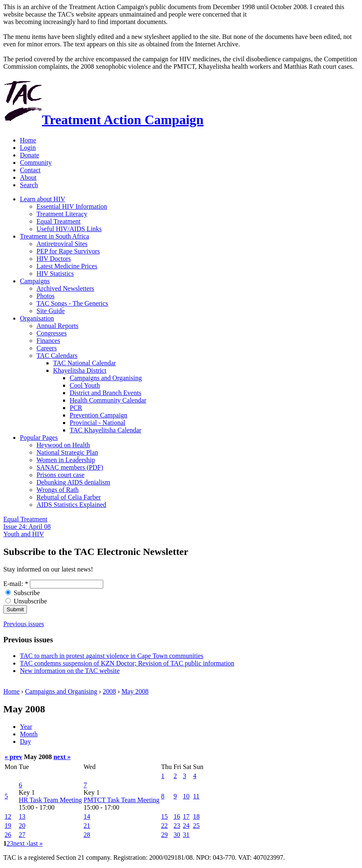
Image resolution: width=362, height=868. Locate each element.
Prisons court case (61, 475)
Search (29, 185)
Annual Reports (57, 326)
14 (87, 816)
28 (87, 835)
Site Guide (51, 311)
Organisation (37, 318)
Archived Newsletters (65, 288)
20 (22, 826)
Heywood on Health (63, 445)
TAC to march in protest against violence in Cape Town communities (112, 656)
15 (165, 816)
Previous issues (24, 624)
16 (177, 816)
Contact (30, 170)
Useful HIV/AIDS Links (69, 229)
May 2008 (135, 691)
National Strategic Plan (67, 452)
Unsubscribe (26, 601)
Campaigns (35, 281)
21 (87, 826)
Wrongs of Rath (58, 490)
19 (8, 826)
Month (29, 734)
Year (26, 727)
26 (8, 835)
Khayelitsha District (80, 370)
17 (186, 816)
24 (186, 826)
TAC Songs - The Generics (72, 303)
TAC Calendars (57, 356)
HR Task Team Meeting (50, 800)
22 (165, 826)
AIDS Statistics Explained (71, 505)
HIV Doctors (54, 259)
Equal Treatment (58, 221)
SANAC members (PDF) (70, 467)
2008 (109, 691)
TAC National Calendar (85, 363)
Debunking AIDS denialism (73, 482)
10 (186, 796)
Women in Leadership (66, 460)
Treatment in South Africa (55, 236)
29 (165, 835)
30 (177, 835)
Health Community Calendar (108, 400)
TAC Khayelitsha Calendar (106, 430)
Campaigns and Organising (106, 378)
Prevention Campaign (98, 415)
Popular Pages (39, 438)
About (28, 177)
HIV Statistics (55, 274)
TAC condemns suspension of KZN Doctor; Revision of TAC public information (127, 663)
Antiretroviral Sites (62, 244)
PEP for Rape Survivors (68, 251)
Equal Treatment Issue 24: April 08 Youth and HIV (27, 527)
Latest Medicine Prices (67, 266)
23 (177, 826)
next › (21, 843)
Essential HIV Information (72, 206)
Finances (48, 341)
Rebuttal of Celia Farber (69, 497)
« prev (13, 757)
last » (36, 843)
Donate (29, 155)
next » (62, 757)
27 (22, 835)
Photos (46, 296)
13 (22, 816)
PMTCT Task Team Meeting (122, 800)
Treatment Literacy (62, 214)
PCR (76, 408)
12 (8, 816)
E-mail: (16, 584)
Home (28, 140)
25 (197, 826)
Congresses (52, 333)
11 (196, 796)
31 (186, 835)
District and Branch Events (106, 393)
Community (36, 163)
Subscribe (23, 593)
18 (197, 816)
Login (28, 148)
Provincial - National (97, 423)
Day (26, 741)
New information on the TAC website (70, 671)
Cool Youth (85, 385)
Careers (47, 348)
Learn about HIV (43, 199)
